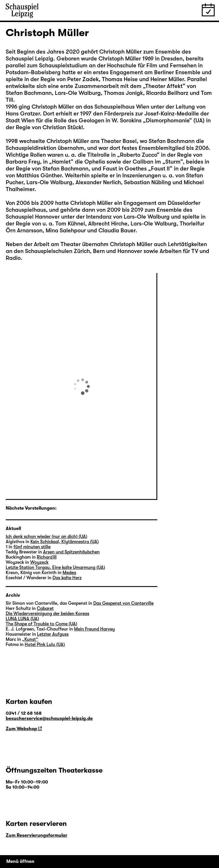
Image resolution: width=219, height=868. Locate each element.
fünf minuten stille (32, 547)
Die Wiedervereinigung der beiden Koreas (48, 614)
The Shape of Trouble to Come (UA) (41, 624)
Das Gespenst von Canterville (123, 603)
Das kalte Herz (67, 578)
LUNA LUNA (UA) (22, 619)
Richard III (47, 557)
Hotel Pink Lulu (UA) (45, 645)
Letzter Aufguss (53, 634)
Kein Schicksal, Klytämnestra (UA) (65, 542)
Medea (69, 573)
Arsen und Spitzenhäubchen (71, 552)
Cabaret (45, 608)
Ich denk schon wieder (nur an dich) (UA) (46, 537)
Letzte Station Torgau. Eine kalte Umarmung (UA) (55, 567)
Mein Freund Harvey (94, 629)
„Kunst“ (30, 639)
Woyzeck (39, 562)
